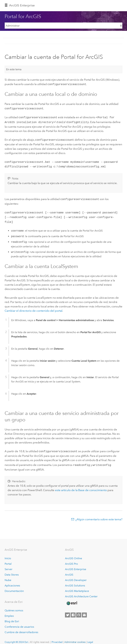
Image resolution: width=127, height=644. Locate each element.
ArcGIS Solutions (75, 581)
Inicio (8, 554)
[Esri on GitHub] (79, 610)
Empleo (9, 611)
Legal (90, 637)
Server (9, 565)
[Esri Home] (72, 599)
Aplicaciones (12, 581)
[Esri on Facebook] (73, 610)
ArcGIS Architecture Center (81, 592)
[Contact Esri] (84, 610)
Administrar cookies (75, 637)
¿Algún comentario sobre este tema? (99, 515)
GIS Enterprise (22, 5)
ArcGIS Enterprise (76, 565)
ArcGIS (69, 570)
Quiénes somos (14, 606)
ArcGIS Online (74, 554)
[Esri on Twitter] (67, 610)
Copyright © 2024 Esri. (17, 637)
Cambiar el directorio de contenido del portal (33, 307)
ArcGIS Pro (71, 559)
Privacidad (57, 637)
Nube (8, 575)
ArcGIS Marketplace (77, 586)
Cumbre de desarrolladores (21, 628)
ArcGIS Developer (76, 575)
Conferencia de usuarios (19, 622)
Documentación (14, 586)
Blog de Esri (12, 617)
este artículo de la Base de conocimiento (81, 486)
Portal (8, 559)
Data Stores (12, 570)
